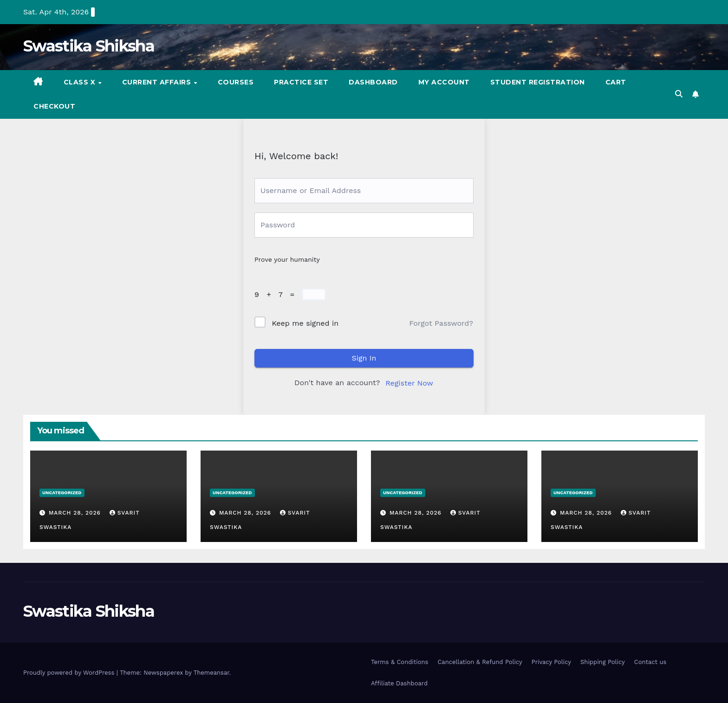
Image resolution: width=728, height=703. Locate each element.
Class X (81, 82)
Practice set (301, 82)
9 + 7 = (277, 294)
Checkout (54, 106)
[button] (679, 94)
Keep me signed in (305, 323)
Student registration (538, 82)
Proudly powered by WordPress (70, 673)
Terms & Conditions (400, 662)
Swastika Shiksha (89, 46)
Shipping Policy (603, 662)
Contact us (650, 662)
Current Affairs (158, 82)
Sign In (364, 358)
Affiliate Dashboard (399, 683)
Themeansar (211, 673)
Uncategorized (62, 493)
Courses (236, 82)
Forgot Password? (441, 323)
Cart (616, 82)
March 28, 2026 (76, 513)
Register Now (409, 383)
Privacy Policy (551, 662)
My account (444, 82)
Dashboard (373, 82)
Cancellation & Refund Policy (480, 662)
